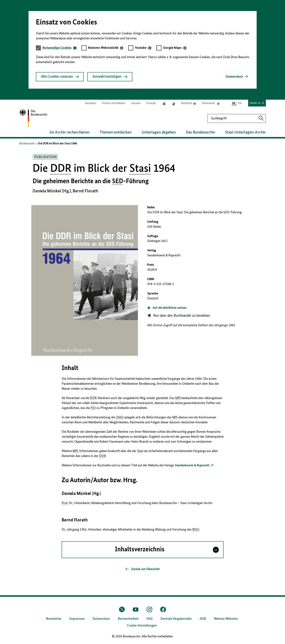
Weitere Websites (226, 619)
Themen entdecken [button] (116, 132)
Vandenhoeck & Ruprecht (192, 465)
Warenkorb (211, 103)
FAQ (149, 619)
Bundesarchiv (27, 144)
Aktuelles (91, 103)
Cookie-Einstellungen (142, 626)
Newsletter (54, 619)
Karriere (136, 103)
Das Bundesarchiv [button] (200, 132)
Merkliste (189, 103)
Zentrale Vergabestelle (176, 619)
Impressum (77, 619)
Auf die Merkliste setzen (167, 308)
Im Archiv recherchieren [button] (69, 132)
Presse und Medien (114, 103)
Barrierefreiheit (128, 619)
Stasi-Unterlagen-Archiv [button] (245, 132)
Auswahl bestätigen (110, 77)
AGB (203, 619)
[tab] (60, 48)
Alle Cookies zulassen (60, 77)
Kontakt (151, 103)
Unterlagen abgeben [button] (159, 132)
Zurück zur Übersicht (145, 569)
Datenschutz (234, 77)
